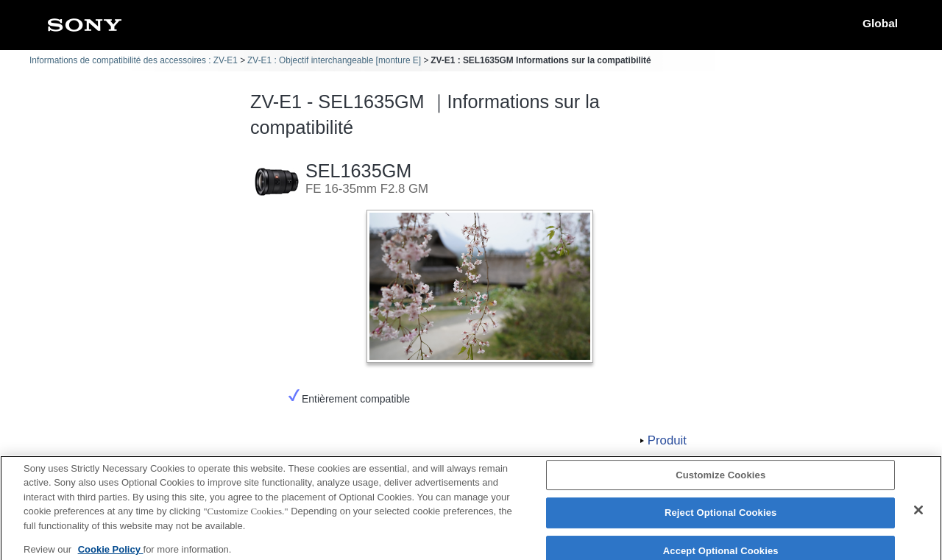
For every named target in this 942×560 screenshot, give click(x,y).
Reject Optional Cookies (721, 518)
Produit (667, 440)
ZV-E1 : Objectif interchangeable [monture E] (334, 60)
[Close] (918, 515)
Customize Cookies (720, 480)
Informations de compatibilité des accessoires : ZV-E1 (134, 60)
